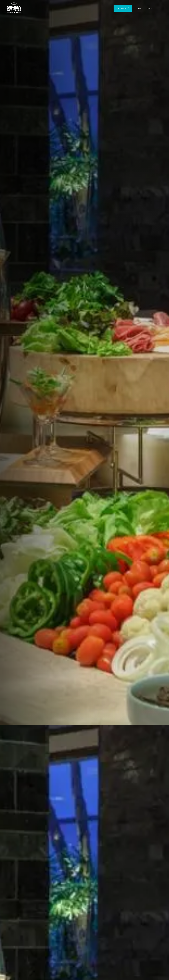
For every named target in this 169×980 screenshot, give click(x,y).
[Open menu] (160, 8)
